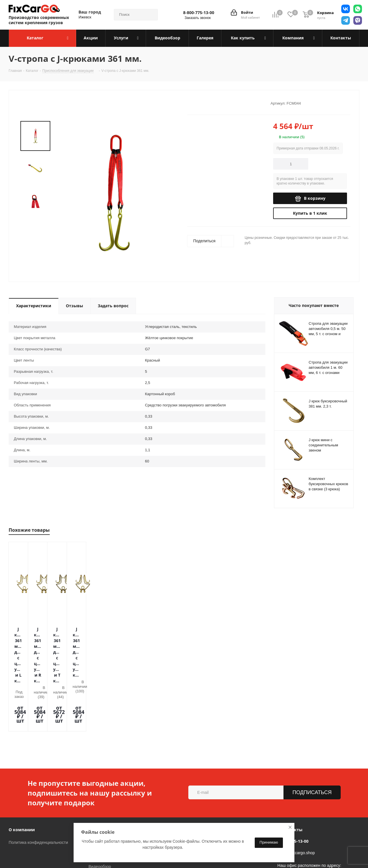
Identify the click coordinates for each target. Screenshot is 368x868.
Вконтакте (62, 853)
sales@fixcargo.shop (296, 790)
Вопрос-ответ (101, 812)
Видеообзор (100, 804)
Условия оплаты (104, 780)
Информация (103, 767)
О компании (22, 767)
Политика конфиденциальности (38, 780)
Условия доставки (105, 788)
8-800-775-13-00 (199, 13)
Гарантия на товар (106, 796)
